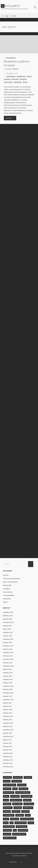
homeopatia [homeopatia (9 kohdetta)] (22, 785)
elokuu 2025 (7, 629)
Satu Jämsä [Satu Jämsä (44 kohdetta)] (20, 815)
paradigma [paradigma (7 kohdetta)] (18, 808)
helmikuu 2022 (8, 726)
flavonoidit (15, 79)
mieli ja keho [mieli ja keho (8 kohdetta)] (8, 808)
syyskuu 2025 (7, 626)
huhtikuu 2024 (8, 649)
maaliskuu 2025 (8, 639)
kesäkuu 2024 (7, 642)
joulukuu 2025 (8, 619)
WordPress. (25, 862)
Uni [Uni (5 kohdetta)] (15, 830)
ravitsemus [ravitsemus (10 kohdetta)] (16, 811)
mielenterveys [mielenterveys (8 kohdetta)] (29, 804)
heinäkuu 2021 (8, 746)
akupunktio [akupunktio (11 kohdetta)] (7, 777)
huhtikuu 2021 (8, 757)
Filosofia (6, 575)
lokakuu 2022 (7, 703)
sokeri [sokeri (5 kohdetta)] (28, 815)
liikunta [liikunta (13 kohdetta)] (6, 796)
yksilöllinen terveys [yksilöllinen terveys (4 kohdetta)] (10, 838)
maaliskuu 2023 (8, 686)
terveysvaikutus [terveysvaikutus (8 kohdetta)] (21, 827)
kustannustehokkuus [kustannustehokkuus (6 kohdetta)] (23, 792)
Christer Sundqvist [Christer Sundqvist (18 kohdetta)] (10, 785)
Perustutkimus (11, 58)
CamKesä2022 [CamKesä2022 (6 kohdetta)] (17, 781)
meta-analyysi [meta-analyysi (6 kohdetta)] (17, 804)
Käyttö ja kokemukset (10, 582)
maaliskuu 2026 (8, 612)
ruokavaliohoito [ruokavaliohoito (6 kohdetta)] (9, 815)
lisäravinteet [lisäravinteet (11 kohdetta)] (15, 796)
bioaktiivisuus (21, 76)
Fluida (18, 862)
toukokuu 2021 (8, 753)
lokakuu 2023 (7, 669)
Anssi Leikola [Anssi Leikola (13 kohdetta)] (18, 777)
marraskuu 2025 (8, 622)
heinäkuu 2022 (8, 710)
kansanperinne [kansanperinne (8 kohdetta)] (9, 792)
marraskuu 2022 (8, 700)
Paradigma (7, 589)
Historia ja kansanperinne (11, 579)
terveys (25, 82)
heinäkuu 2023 (8, 673)
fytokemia (23, 79)
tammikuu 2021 (8, 767)
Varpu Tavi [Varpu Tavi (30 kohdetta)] (7, 834)
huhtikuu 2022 (8, 720)
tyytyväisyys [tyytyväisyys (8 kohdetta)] (7, 830)
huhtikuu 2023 (8, 683)
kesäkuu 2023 (7, 676)
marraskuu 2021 (8, 736)
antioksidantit (11, 76)
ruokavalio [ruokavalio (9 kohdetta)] (25, 811)
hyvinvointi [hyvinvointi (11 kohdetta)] (7, 789)
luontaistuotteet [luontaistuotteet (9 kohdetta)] (26, 796)
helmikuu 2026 (8, 616)
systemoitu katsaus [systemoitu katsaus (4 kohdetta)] (27, 819)
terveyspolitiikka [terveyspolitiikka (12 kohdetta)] (9, 827)
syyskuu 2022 (7, 706)
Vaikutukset (7, 599)
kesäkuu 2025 (7, 636)
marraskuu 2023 (8, 666)
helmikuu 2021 (8, 763)
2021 (7, 16)
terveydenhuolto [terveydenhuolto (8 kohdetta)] (21, 823)
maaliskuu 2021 (8, 760)
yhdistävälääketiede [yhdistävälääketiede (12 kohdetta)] (19, 834)
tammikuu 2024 (8, 659)
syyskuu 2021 (7, 743)
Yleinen (5, 602)
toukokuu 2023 (8, 679)
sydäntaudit (17, 82)
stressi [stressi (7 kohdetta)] (6, 819)
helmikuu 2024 (8, 656)
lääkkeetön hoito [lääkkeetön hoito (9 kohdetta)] (16, 800)
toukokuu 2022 (8, 716)
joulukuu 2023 (8, 663)
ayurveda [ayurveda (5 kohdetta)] (7, 781)
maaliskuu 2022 (8, 723)
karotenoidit (8, 82)
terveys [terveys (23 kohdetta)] (31, 823)
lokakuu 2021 (7, 740)
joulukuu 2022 (8, 696)
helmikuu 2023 (8, 689)
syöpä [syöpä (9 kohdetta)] (6, 823)
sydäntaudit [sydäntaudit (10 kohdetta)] (15, 819)
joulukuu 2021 (8, 733)
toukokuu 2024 (8, 646)
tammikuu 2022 (8, 730)
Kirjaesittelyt (7, 585)
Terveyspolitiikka (9, 595)
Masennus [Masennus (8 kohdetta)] (27, 800)
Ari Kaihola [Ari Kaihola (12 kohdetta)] (28, 777)
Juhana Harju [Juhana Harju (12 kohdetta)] (23, 789)
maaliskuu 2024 (8, 652)
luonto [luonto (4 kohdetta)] (6, 800)
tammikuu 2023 (8, 693)
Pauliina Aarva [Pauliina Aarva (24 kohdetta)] (28, 808)
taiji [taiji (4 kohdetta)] (12, 823)
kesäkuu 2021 (7, 750)
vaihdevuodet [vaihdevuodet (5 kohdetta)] (23, 830)
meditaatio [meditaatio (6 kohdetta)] (7, 804)
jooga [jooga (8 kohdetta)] (15, 789)
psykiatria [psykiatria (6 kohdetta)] (7, 811)
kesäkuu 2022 (7, 713)
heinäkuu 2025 (8, 632)
